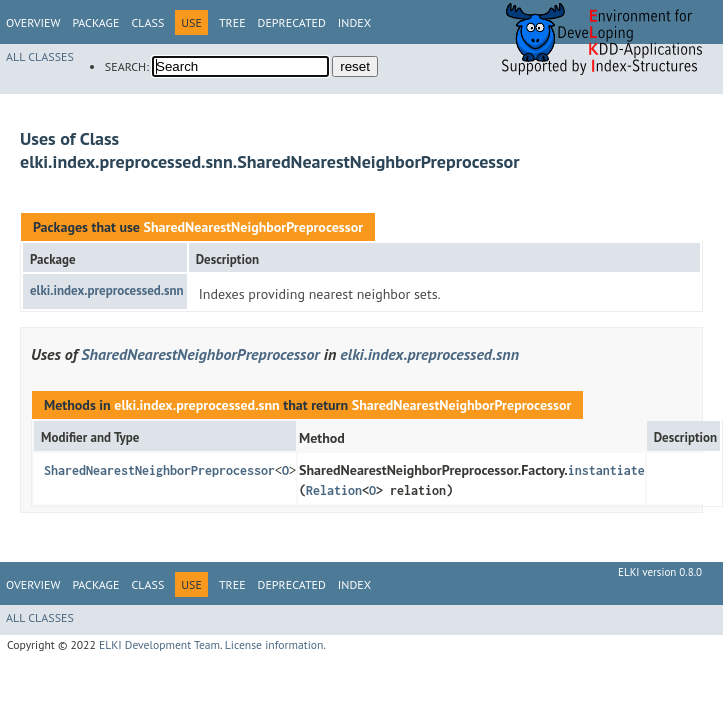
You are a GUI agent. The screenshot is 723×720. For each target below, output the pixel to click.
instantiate (606, 470)
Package (95, 22)
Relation (334, 490)
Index (354, 22)
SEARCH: (127, 66)
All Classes (40, 56)
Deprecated (292, 22)
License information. (275, 644)
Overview (33, 22)
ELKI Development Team (159, 644)
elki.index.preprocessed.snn (107, 290)
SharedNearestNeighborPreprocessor (253, 227)
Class (147, 22)
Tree (232, 22)
